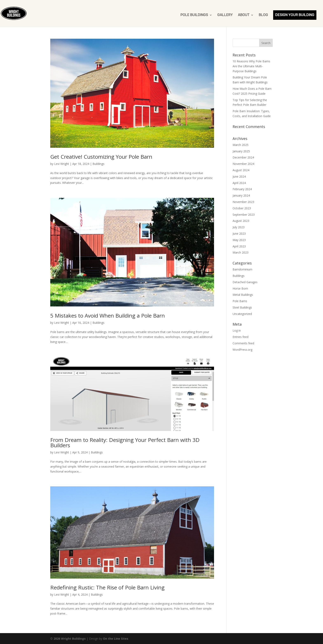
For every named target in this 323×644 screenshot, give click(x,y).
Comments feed (243, 343)
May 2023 (239, 240)
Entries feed (240, 337)
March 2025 (240, 145)
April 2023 (239, 246)
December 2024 (243, 157)
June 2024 (239, 176)
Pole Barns (240, 301)
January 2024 (241, 195)
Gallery (225, 15)
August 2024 (241, 170)
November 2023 (243, 202)
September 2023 (244, 215)
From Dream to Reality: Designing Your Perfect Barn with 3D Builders (125, 443)
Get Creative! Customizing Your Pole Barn (101, 157)
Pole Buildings (194, 15)
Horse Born (240, 288)
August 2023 (241, 221)
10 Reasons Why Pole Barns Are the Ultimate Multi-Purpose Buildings (251, 66)
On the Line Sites (116, 639)
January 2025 (241, 151)
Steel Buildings (242, 307)
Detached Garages (245, 282)
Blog (263, 15)
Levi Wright (62, 164)
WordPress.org (242, 350)
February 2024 (242, 189)
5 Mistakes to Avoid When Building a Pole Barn (108, 316)
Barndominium (242, 269)
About (244, 15)
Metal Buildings (243, 295)
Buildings (98, 164)
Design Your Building (295, 15)
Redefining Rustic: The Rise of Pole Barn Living (107, 587)
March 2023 (240, 252)
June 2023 (239, 233)
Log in (237, 330)
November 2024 (243, 164)
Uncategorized (242, 314)
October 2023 (242, 208)
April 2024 (239, 183)
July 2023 (239, 227)
